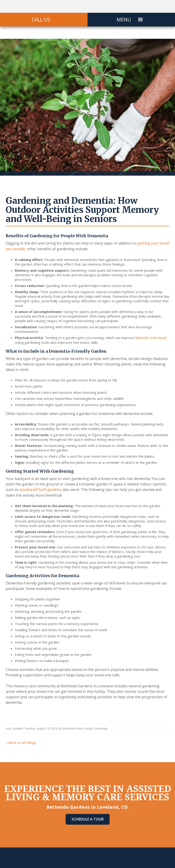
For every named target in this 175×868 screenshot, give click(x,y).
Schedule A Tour (88, 819)
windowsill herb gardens (40, 490)
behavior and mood (151, 338)
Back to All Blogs (21, 743)
